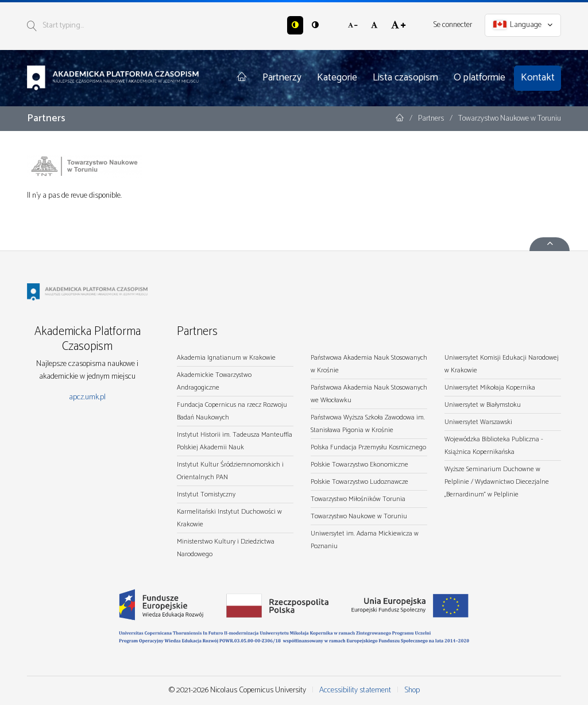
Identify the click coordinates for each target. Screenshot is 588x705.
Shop (412, 690)
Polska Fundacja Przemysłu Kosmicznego (368, 447)
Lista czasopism (405, 78)
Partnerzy (282, 78)
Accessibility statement (355, 690)
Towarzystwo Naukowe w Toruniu (359, 516)
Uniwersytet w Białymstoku (483, 405)
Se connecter (452, 25)
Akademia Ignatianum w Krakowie (226, 358)
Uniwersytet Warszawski (478, 422)
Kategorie (337, 78)
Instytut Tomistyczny (206, 494)
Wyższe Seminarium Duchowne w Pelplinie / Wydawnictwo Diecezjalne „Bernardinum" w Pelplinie (497, 482)
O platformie (479, 78)
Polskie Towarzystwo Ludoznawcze (359, 482)
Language (523, 25)
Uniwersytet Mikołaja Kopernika (490, 388)
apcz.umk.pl (87, 397)
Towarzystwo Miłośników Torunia (358, 499)
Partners (432, 119)
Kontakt (538, 78)
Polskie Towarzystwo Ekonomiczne (359, 465)
